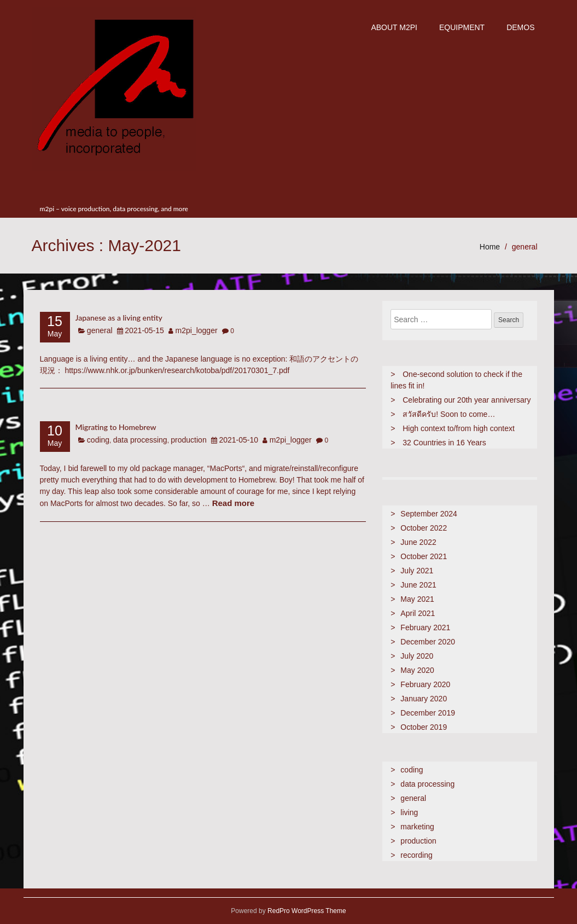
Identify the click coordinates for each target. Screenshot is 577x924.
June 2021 (418, 585)
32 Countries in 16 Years (444, 443)
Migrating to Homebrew (116, 427)
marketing (417, 827)
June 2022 (418, 542)
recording (416, 855)
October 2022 (424, 528)
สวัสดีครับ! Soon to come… (449, 414)
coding (98, 440)
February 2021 (425, 627)
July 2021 (417, 571)
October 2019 (424, 727)
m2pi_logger (197, 330)
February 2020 (425, 684)
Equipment (462, 27)
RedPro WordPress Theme (306, 911)
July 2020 (417, 656)
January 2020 (424, 699)
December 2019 (428, 713)
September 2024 (429, 514)
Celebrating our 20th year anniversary (467, 400)
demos (520, 27)
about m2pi (394, 27)
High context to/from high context (459, 428)
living (409, 812)
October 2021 (424, 556)
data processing (140, 440)
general (525, 247)
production (188, 440)
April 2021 (418, 613)
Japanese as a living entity (119, 318)
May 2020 (417, 670)
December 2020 (428, 642)
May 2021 (417, 599)
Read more (234, 503)
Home (490, 247)
